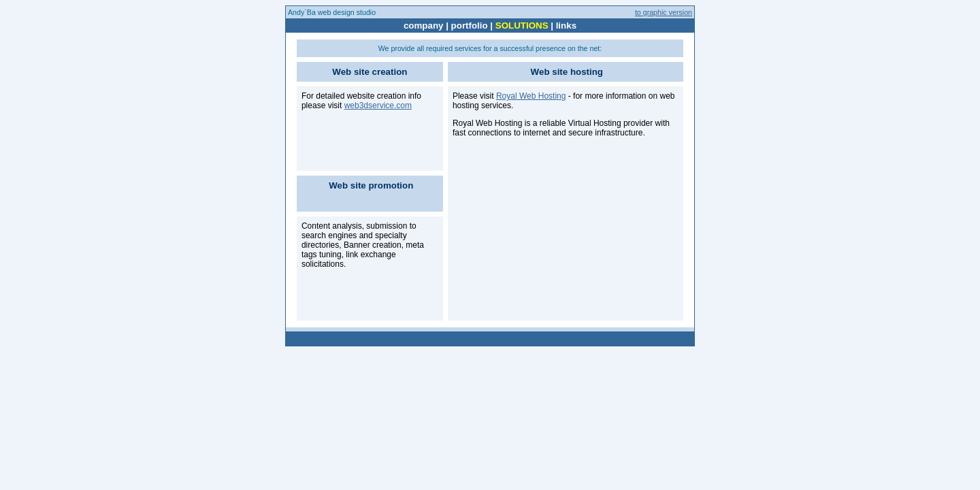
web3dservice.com (378, 105)
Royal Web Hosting (531, 96)
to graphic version (664, 12)
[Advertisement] (555, 231)
